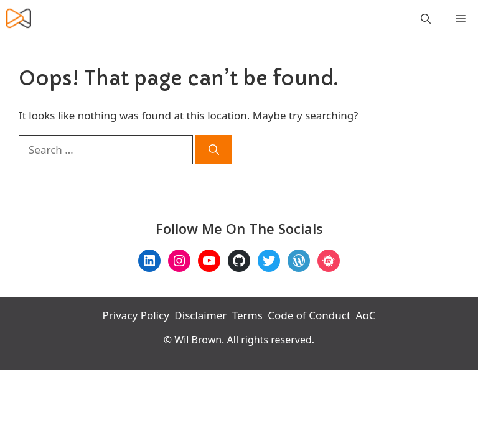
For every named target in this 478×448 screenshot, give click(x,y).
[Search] (214, 150)
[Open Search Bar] (426, 19)
